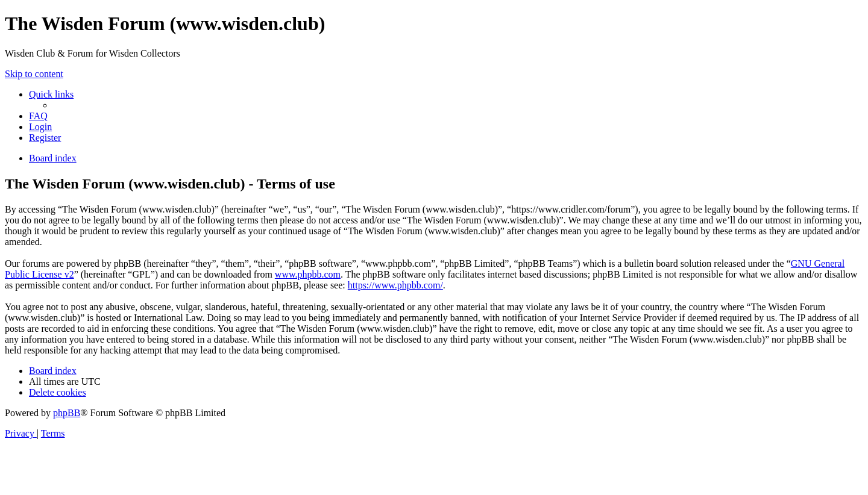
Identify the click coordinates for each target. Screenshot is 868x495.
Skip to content (34, 74)
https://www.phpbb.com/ (395, 285)
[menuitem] (38, 116)
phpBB (67, 413)
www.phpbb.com (308, 274)
